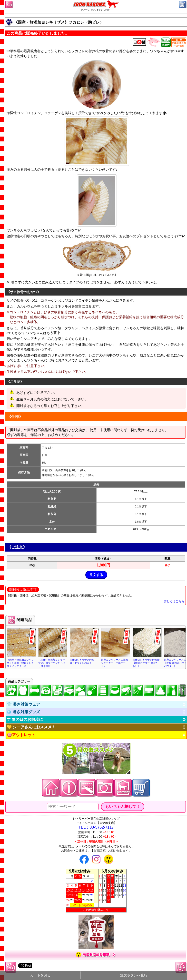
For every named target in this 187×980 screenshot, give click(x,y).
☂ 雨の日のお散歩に (25, 719)
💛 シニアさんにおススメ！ (31, 727)
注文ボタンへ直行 (134, 975)
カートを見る (40, 975)
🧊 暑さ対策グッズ (23, 712)
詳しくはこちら (174, 601)
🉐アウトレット (21, 735)
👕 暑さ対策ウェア (23, 704)
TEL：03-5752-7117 (96, 827)
